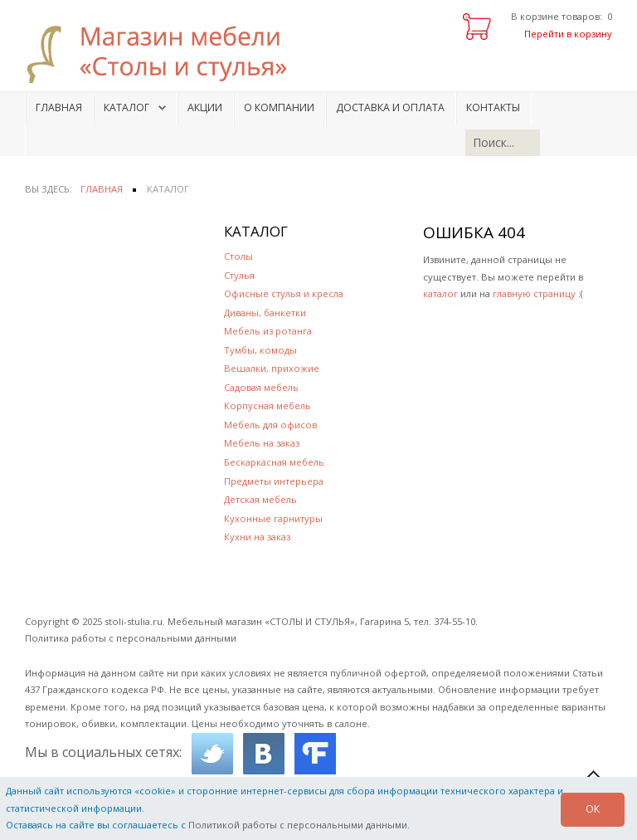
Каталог (126, 107)
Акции (205, 107)
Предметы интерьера (274, 481)
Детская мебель (260, 499)
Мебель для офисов (270, 425)
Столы (238, 256)
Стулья (239, 275)
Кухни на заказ (257, 537)
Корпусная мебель (267, 405)
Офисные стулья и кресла (284, 293)
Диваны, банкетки (265, 313)
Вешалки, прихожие (272, 368)
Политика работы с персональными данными (131, 638)
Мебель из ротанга (268, 331)
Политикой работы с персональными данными (298, 825)
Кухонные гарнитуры (273, 518)
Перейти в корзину (568, 34)
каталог (440, 293)
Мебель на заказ (262, 443)
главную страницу (534, 293)
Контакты (493, 107)
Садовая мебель (261, 387)
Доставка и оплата (390, 107)
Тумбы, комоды (260, 350)
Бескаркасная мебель (274, 462)
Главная (59, 107)
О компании (279, 107)
